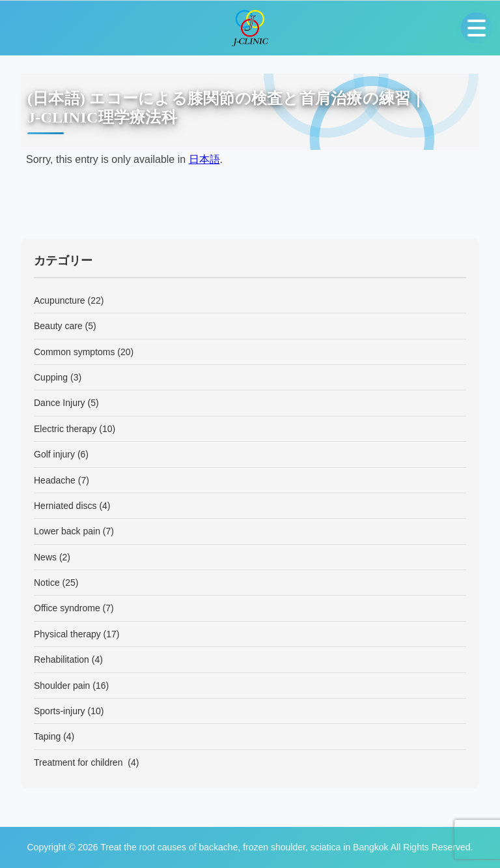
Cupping (51, 377)
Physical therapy (67, 634)
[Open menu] (477, 28)
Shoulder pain (62, 686)
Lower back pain (67, 531)
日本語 (204, 159)
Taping (47, 736)
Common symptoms (74, 352)
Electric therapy (65, 429)
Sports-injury (60, 711)
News (45, 557)
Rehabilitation (62, 659)
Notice (47, 583)
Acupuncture (60, 300)
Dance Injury (60, 403)
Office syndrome (67, 608)
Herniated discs (65, 506)
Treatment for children (79, 762)
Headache (55, 480)
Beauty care (58, 326)
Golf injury (54, 454)
